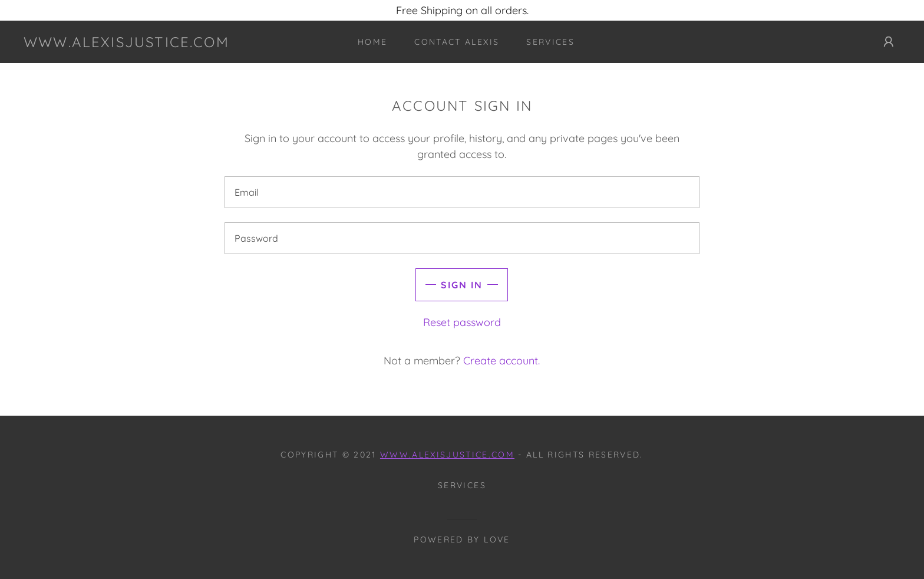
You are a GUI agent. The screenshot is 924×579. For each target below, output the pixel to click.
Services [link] (550, 42)
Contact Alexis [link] (457, 42)
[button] (889, 42)
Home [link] (372, 42)
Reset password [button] (462, 322)
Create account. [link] (501, 361)
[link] (126, 43)
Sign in (462, 285)
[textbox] (462, 192)
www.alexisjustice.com (447, 455)
